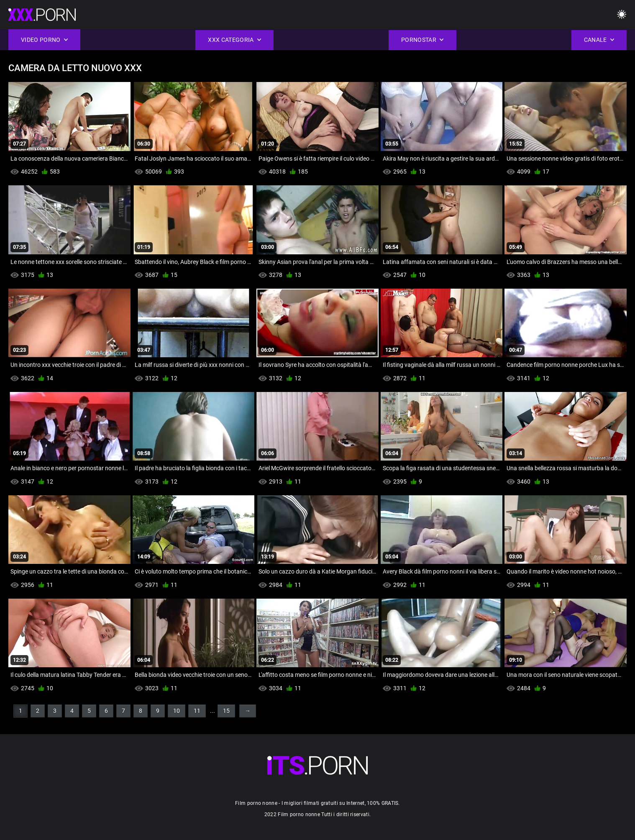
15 (226, 711)
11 (197, 711)
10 (177, 711)
